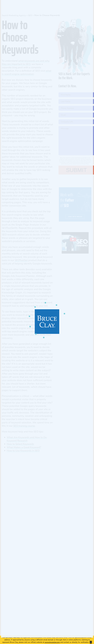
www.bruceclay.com (52, 642)
